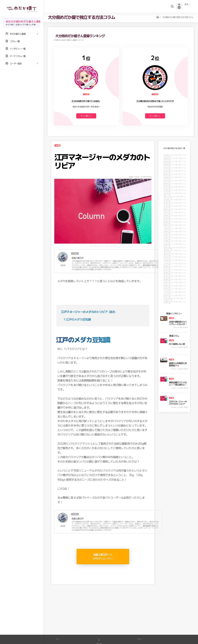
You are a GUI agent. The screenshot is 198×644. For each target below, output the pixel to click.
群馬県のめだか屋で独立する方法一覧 (175, 184)
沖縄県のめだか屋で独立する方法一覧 (175, 302)
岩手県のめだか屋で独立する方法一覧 (175, 162)
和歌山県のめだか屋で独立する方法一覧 (175, 248)
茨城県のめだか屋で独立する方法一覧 (175, 178)
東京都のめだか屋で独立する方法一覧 (175, 194)
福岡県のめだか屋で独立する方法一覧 (175, 280)
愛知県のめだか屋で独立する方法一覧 (175, 226)
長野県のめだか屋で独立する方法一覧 (175, 216)
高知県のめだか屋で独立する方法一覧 (175, 277)
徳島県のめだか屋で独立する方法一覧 (175, 267)
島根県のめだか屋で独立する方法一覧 (175, 255)
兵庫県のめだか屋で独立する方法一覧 (175, 242)
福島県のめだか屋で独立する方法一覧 (175, 175)
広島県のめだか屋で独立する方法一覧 (175, 261)
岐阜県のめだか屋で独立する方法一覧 (175, 219)
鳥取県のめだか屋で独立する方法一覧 (175, 251)
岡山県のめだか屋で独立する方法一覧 (175, 258)
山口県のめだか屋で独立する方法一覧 (175, 264)
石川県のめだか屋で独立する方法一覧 (175, 207)
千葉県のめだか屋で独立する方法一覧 (175, 191)
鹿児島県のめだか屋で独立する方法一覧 (175, 299)
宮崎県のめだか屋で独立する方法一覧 (175, 296)
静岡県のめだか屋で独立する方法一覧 (175, 223)
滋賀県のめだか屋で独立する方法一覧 (175, 232)
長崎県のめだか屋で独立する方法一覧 (175, 286)
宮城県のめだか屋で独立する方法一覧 (175, 165)
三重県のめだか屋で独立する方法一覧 (175, 229)
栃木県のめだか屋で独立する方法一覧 (175, 181)
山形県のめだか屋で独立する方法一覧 (175, 172)
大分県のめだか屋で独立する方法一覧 (175, 293)
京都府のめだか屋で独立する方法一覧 (175, 235)
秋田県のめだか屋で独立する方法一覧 (175, 169)
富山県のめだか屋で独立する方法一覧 (175, 204)
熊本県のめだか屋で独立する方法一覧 (175, 290)
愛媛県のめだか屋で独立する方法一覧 (175, 274)
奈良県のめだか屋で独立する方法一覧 (175, 245)
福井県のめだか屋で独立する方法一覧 (175, 210)
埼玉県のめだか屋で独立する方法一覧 (175, 188)
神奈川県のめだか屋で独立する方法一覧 (175, 197)
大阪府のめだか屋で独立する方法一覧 (175, 239)
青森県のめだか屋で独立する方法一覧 (175, 159)
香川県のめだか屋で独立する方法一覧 (175, 271)
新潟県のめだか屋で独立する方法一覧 (175, 200)
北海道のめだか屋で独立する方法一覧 (175, 156)
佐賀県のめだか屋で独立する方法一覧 (175, 283)
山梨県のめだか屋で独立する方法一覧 (175, 213)
